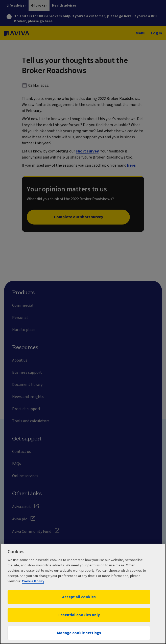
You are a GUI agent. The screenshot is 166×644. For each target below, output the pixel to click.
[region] (83, 594)
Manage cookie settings (79, 633)
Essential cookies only (79, 615)
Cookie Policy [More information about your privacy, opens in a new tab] (33, 581)
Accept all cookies (79, 597)
